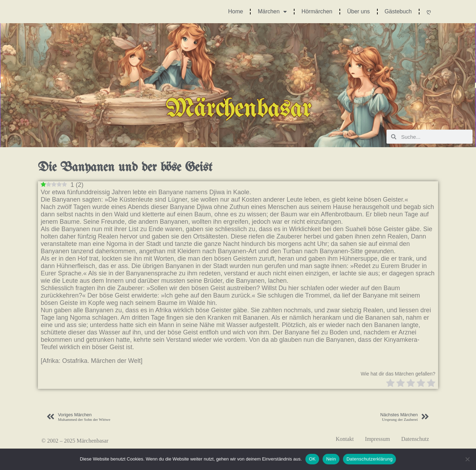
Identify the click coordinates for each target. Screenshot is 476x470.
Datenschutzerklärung (369, 459)
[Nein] (467, 459)
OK (312, 459)
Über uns (359, 11)
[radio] (390, 384)
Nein (331, 459)
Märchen (272, 12)
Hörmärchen (317, 11)
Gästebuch (398, 11)
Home (236, 11)
